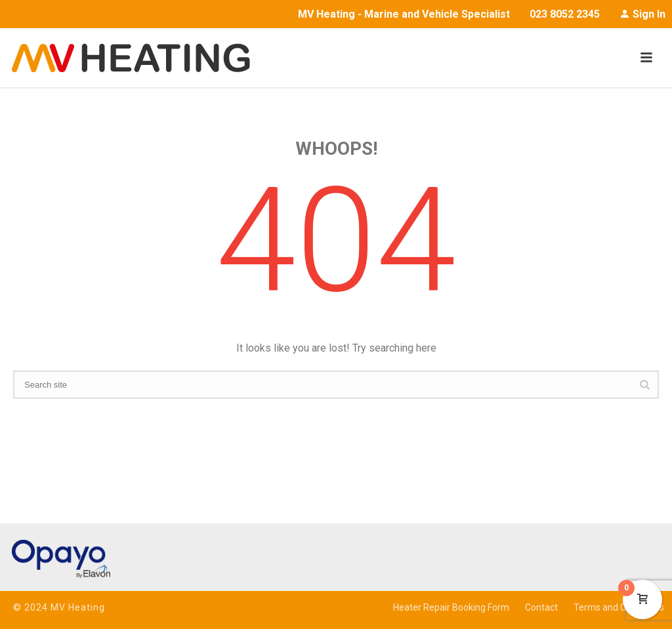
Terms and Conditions (619, 607)
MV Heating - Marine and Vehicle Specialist (404, 14)
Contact (541, 607)
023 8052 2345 (565, 14)
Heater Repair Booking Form (451, 607)
